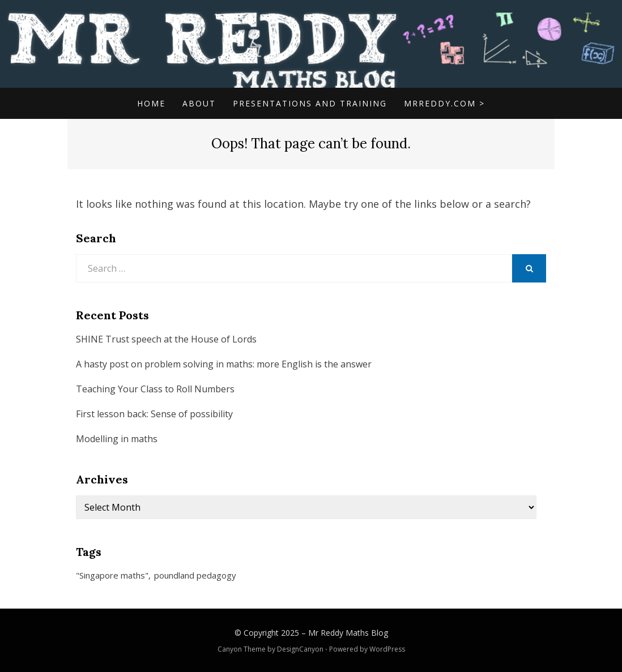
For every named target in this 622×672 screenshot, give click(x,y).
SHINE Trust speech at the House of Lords (166, 339)
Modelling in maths (117, 439)
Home (151, 103)
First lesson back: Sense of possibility (154, 414)
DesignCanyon (300, 649)
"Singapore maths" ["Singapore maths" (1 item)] (112, 575)
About (199, 103)
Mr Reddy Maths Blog (348, 633)
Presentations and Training (310, 103)
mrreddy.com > (444, 103)
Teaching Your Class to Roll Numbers (155, 389)
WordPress (387, 649)
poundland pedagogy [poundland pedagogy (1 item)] (195, 575)
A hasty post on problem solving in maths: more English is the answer (224, 364)
